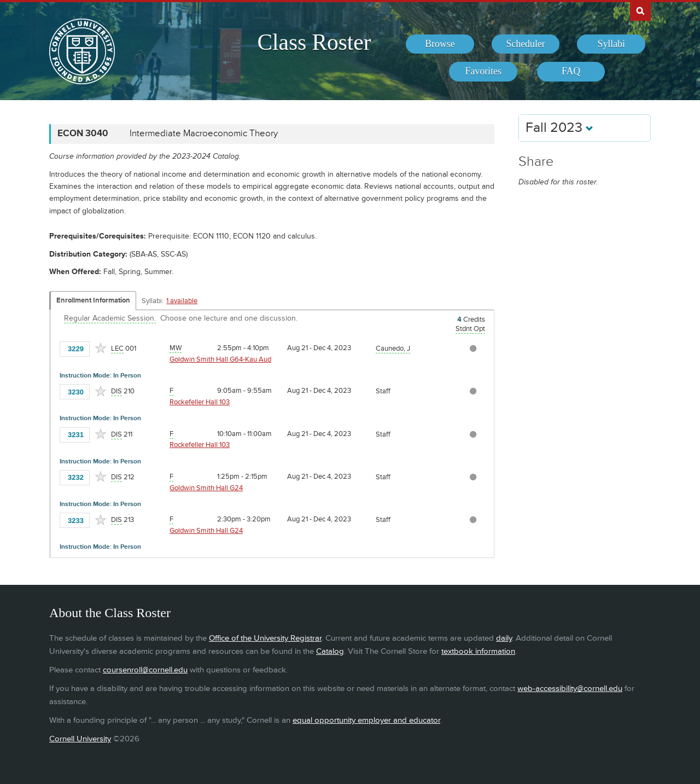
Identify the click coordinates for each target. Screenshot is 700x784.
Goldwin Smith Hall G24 (206, 488)
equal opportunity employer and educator (366, 720)
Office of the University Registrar (265, 638)
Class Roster (314, 42)
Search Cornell (640, 10)
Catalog (330, 651)
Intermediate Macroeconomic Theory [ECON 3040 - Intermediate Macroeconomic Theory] (204, 133)
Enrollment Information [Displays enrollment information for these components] (93, 300)
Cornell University (80, 739)
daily (504, 638)
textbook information (478, 651)
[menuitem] (440, 44)
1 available (182, 301)
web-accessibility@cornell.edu (570, 689)
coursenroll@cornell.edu (145, 670)
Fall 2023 (559, 128)
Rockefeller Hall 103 (200, 402)
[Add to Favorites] (101, 348)
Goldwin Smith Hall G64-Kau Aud (220, 359)
